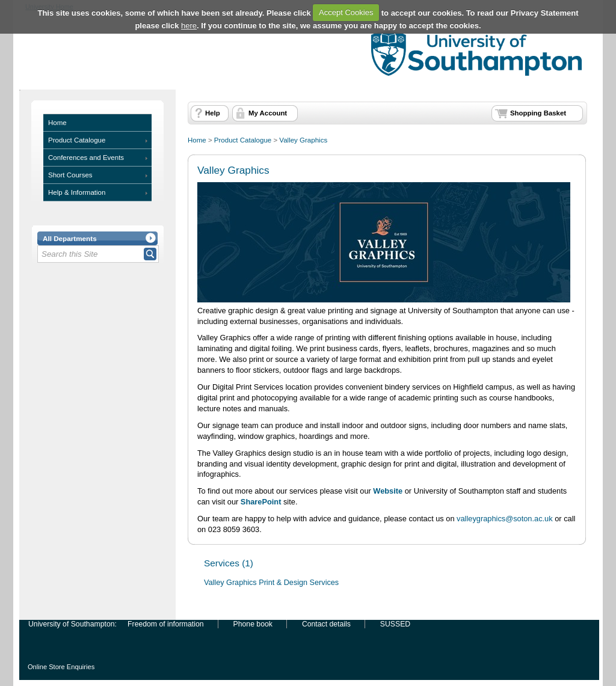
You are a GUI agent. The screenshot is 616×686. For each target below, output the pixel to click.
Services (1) (229, 563)
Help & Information (77, 192)
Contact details (326, 624)
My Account (268, 113)
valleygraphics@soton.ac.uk (505, 519)
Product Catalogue (77, 140)
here (189, 26)
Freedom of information (165, 624)
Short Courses (70, 175)
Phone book (253, 624)
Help (213, 113)
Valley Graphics (303, 140)
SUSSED (395, 624)
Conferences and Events (86, 158)
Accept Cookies (346, 12)
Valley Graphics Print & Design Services (271, 583)
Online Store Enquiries (61, 667)
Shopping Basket (538, 113)
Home (57, 123)
